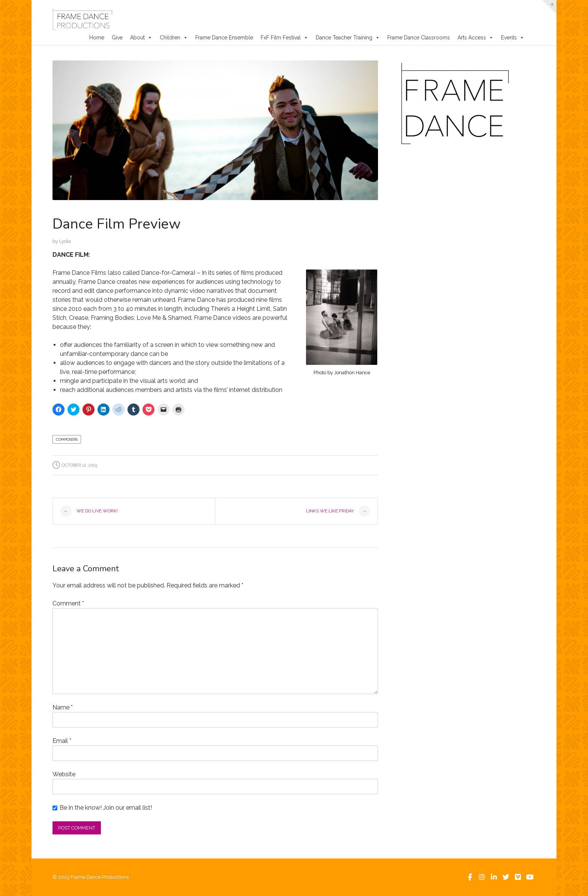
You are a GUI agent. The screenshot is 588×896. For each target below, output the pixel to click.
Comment (68, 603)
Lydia (65, 241)
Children (174, 38)
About (141, 38)
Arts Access (475, 38)
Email (62, 741)
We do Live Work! (89, 511)
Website (64, 774)
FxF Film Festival (284, 38)
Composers (67, 439)
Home (97, 38)
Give (117, 38)
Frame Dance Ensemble (224, 38)
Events (513, 38)
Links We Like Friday (338, 511)
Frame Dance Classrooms (419, 38)
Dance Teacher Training (348, 38)
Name (63, 707)
